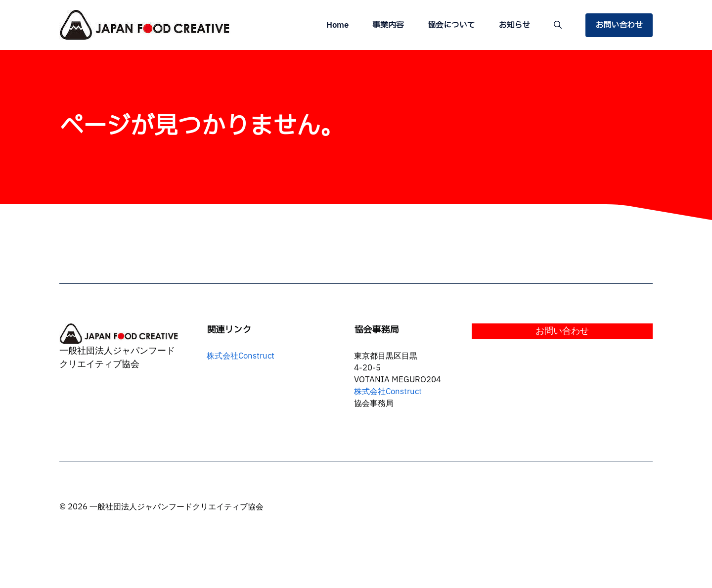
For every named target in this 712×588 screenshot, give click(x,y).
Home (337, 25)
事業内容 (388, 25)
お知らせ (514, 25)
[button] (558, 25)
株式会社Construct (241, 356)
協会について (451, 25)
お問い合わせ (619, 25)
